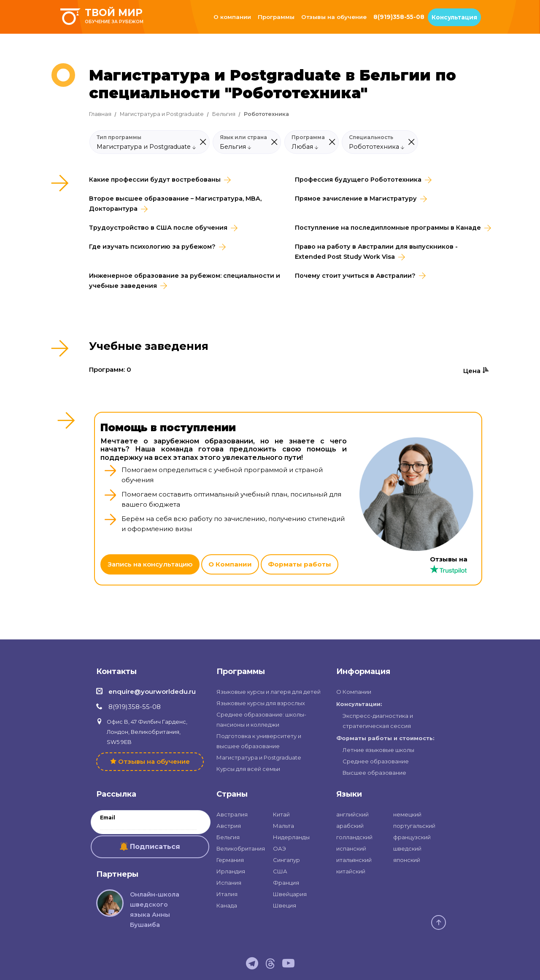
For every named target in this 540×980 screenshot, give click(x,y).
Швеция (285, 905)
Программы (276, 17)
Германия (230, 860)
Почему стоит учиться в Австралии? (355, 276)
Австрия (229, 826)
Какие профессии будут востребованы (155, 180)
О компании (232, 17)
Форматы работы (300, 564)
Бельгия (224, 114)
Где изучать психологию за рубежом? (152, 247)
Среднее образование (376, 761)
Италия (227, 894)
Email (108, 818)
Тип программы (119, 137)
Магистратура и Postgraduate (162, 114)
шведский (407, 848)
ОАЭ (279, 848)
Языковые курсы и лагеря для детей (269, 692)
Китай (281, 814)
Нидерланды (291, 837)
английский (352, 814)
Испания (229, 883)
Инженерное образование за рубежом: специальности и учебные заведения (185, 281)
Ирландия (231, 871)
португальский (414, 826)
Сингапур (286, 860)
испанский (351, 848)
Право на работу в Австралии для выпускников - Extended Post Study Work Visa (376, 252)
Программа (308, 137)
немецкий (407, 814)
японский (407, 860)
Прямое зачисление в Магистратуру (356, 199)
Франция (286, 883)
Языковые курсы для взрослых (261, 703)
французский (412, 837)
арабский (350, 826)
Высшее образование (374, 773)
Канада (227, 905)
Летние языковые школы (378, 750)
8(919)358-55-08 (399, 17)
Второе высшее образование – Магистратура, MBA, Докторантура (175, 204)
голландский (354, 837)
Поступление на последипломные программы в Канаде (388, 228)
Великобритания (241, 848)
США (280, 871)
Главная (100, 114)
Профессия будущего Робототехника (358, 180)
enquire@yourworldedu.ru (152, 691)
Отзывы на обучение (334, 17)
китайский (351, 871)
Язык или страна (243, 137)
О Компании (230, 564)
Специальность (371, 137)
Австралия (232, 814)
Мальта (283, 826)
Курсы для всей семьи (248, 769)
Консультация (454, 17)
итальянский (354, 860)
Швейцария (290, 894)
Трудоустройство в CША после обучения (158, 228)
